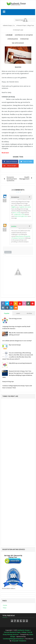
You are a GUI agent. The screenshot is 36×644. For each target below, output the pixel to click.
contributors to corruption (24, 35)
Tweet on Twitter (26, 161)
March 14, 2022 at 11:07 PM (24, 199)
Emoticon (8, 252)
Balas (5, 200)
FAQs (5, 608)
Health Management (24, 178)
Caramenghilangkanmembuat (13, 639)
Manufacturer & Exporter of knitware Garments (21, 237)
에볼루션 (14, 207)
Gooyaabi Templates (19, 641)
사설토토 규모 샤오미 (25, 207)
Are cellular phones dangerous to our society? (17, 341)
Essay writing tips (8, 381)
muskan (14, 226)
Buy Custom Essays (15, 345)
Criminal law (24, 39)
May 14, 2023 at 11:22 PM (25, 229)
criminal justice (13, 39)
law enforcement (18, 43)
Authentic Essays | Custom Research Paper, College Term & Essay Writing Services (17, 632)
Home (5, 605)
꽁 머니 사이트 (17, 213)
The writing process (15, 319)
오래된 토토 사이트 (19, 214)
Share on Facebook (10, 161)
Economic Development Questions (12, 179)
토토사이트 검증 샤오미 (21, 216)
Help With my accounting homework (20, 363)
